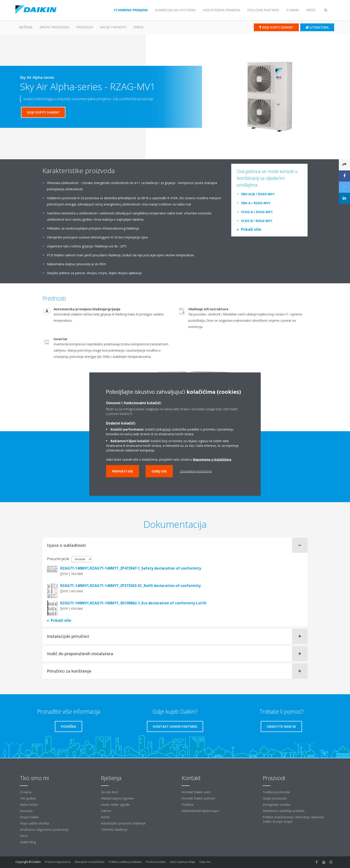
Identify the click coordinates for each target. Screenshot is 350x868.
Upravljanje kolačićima (196, 471)
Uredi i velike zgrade (115, 805)
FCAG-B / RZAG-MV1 (257, 221)
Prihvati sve (123, 471)
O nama (26, 792)
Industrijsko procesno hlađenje (123, 823)
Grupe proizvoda (275, 798)
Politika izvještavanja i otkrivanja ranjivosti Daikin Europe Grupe (293, 819)
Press (24, 836)
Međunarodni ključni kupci (200, 811)
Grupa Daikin (29, 817)
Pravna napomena (58, 862)
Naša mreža (29, 805)
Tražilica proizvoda (276, 792)
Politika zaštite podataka (125, 862)
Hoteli (105, 817)
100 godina (28, 798)
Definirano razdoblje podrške (284, 811)
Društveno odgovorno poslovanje (44, 830)
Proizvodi (85, 27)
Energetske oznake (276, 805)
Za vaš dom (109, 792)
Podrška (188, 805)
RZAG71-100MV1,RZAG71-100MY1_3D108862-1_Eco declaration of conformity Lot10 (133, 603)
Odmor (106, 811)
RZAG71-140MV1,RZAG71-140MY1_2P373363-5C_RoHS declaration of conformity (130, 586)
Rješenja (26, 27)
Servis (139, 27)
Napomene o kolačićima (212, 459)
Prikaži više (251, 229)
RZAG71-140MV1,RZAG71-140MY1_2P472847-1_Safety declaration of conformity (131, 568)
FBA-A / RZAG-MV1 (256, 203)
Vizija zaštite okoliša (34, 823)
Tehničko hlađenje (114, 830)
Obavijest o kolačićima (89, 862)
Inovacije (26, 811)
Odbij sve (159, 471)
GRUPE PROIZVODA (54, 27)
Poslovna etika (156, 862)
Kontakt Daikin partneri (198, 798)
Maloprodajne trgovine (117, 798)
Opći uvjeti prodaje (183, 862)
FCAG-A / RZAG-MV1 (257, 212)
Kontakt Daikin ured (196, 792)
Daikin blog (28, 842)
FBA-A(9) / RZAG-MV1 (258, 194)
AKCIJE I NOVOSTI (113, 27)
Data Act (205, 862)
